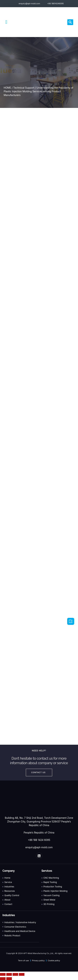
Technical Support (24, 88)
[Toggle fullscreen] (15, 974)
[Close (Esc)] (3, 974)
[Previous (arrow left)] (3, 979)
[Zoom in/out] (22, 974)
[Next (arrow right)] (9, 979)
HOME (7, 88)
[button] (6, 22)
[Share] (9, 974)
